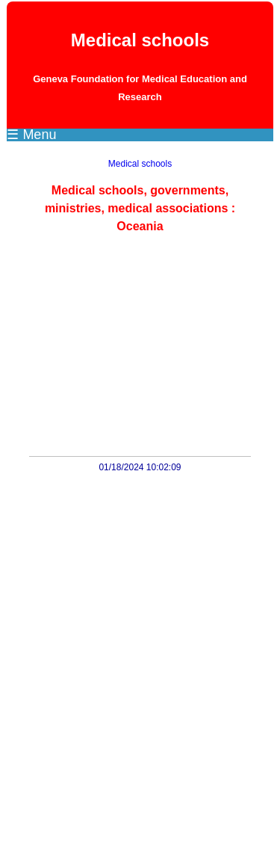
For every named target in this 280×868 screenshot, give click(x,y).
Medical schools (140, 164)
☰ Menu (31, 135)
